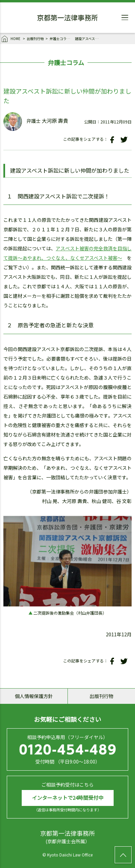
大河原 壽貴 (55, 121)
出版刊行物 (35, 38)
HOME (11, 39)
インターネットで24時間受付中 (68, 798)
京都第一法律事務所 (67, 19)
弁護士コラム (60, 38)
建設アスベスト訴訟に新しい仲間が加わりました (87, 38)
